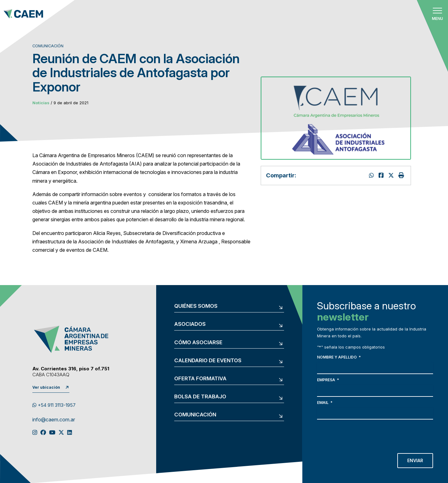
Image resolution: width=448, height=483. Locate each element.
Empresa (328, 380)
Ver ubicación (46, 387)
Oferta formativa (200, 379)
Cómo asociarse (198, 342)
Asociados (190, 324)
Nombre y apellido (339, 357)
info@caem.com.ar (54, 420)
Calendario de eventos (208, 361)
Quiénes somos (196, 306)
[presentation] (364, 435)
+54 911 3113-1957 (54, 405)
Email (325, 403)
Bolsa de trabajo (200, 397)
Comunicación (195, 415)
